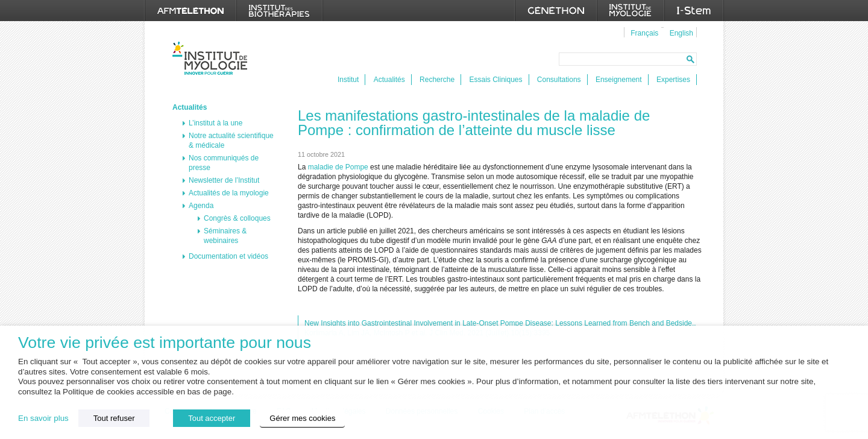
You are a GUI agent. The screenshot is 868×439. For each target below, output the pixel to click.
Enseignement (619, 80)
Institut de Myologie (212, 58)
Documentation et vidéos (228, 256)
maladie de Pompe (338, 167)
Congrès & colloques (237, 218)
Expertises (673, 80)
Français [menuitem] (644, 33)
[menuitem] (643, 33)
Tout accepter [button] (212, 418)
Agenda (201, 206)
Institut (348, 80)
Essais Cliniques (495, 80)
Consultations (559, 80)
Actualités (389, 80)
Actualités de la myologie (229, 193)
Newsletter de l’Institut (224, 180)
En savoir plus (43, 418)
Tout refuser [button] (114, 418)
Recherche (437, 80)
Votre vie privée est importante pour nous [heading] (165, 343)
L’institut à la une (215, 123)
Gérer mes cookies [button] (302, 418)
